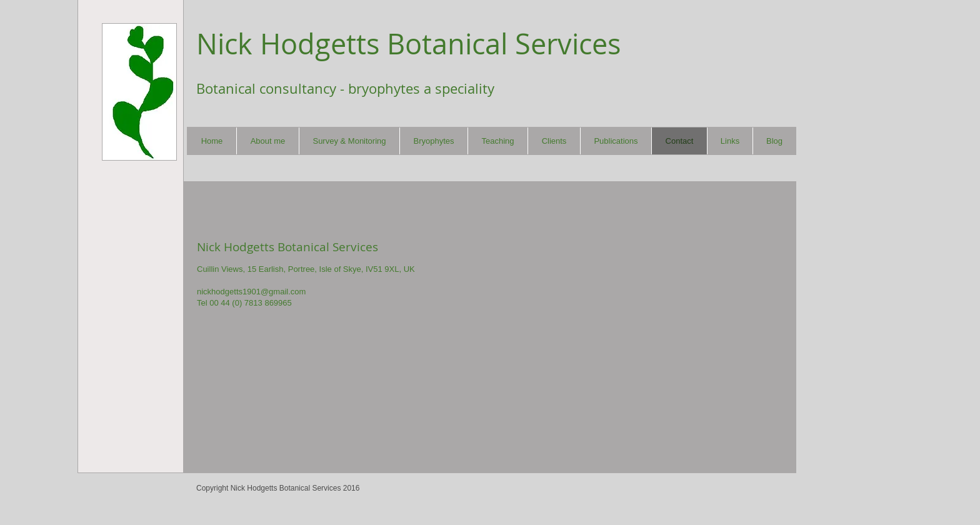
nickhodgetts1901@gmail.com (251, 292)
